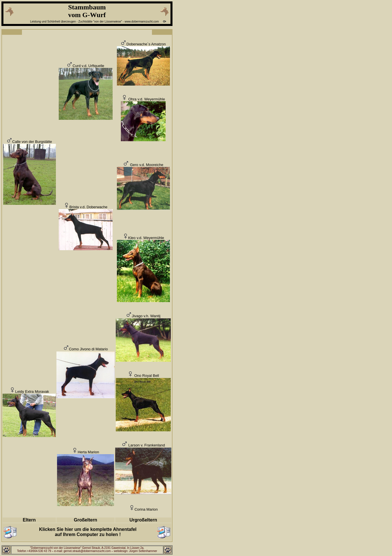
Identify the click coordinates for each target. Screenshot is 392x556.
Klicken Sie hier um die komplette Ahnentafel (88, 529)
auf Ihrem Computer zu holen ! (88, 534)
